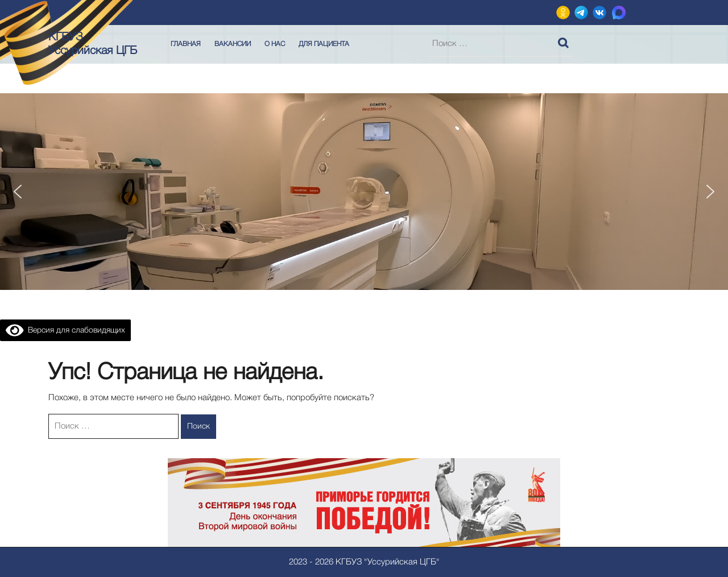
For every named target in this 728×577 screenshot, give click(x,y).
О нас (275, 44)
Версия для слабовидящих (65, 331)
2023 (298, 562)
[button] (18, 192)
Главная (186, 44)
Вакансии (233, 44)
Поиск (565, 40)
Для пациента (324, 44)
